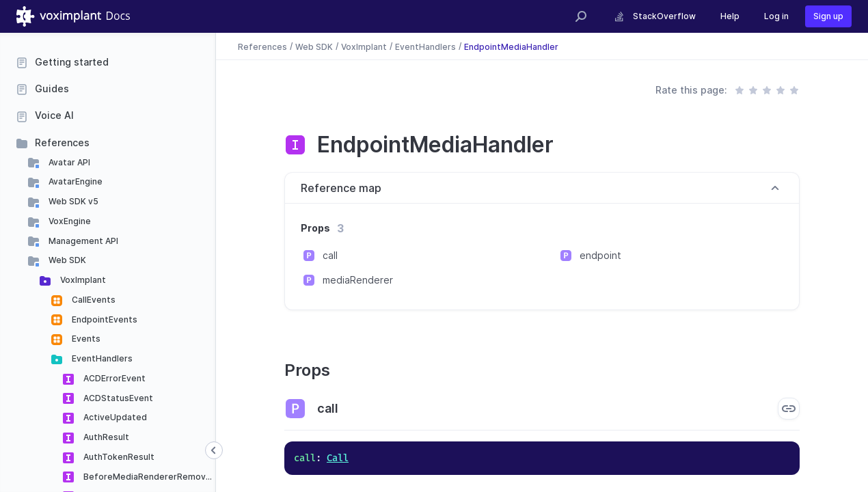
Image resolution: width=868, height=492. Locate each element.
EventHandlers (101, 358)
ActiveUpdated (114, 417)
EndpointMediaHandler (511, 46)
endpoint (600, 255)
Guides (52, 88)
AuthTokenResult (118, 457)
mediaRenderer (358, 280)
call (330, 255)
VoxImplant (82, 280)
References (62, 142)
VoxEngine (69, 221)
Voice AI (54, 115)
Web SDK (66, 260)
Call (338, 458)
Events (85, 339)
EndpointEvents (104, 319)
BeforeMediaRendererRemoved (149, 477)
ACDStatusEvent (117, 398)
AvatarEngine (74, 181)
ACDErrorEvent (113, 378)
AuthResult (105, 437)
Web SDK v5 (72, 201)
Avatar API (68, 162)
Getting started (72, 62)
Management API (82, 241)
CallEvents (93, 300)
